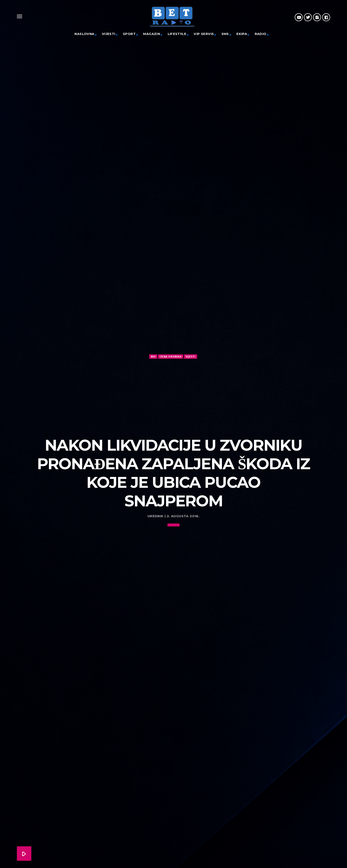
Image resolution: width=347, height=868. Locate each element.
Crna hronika (171, 356)
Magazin (152, 34)
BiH (153, 356)
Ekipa (242, 34)
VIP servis (204, 34)
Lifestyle (177, 34)
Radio (261, 34)
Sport (129, 34)
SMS (225, 34)
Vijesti (109, 34)
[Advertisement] (173, 396)
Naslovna (84, 34)
